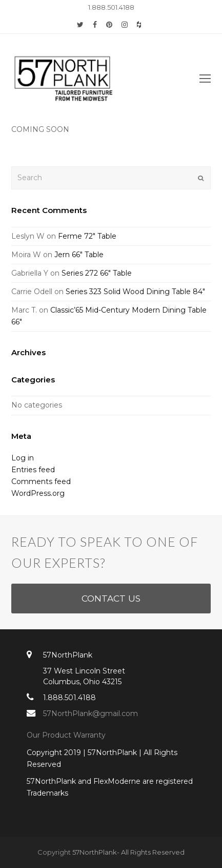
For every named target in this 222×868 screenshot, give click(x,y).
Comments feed (41, 481)
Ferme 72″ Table (87, 236)
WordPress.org (38, 493)
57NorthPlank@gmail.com (90, 713)
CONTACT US (111, 598)
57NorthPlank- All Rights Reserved (128, 852)
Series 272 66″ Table (97, 273)
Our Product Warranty (67, 735)
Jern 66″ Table (79, 255)
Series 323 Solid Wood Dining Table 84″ (135, 292)
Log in (23, 458)
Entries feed (33, 470)
